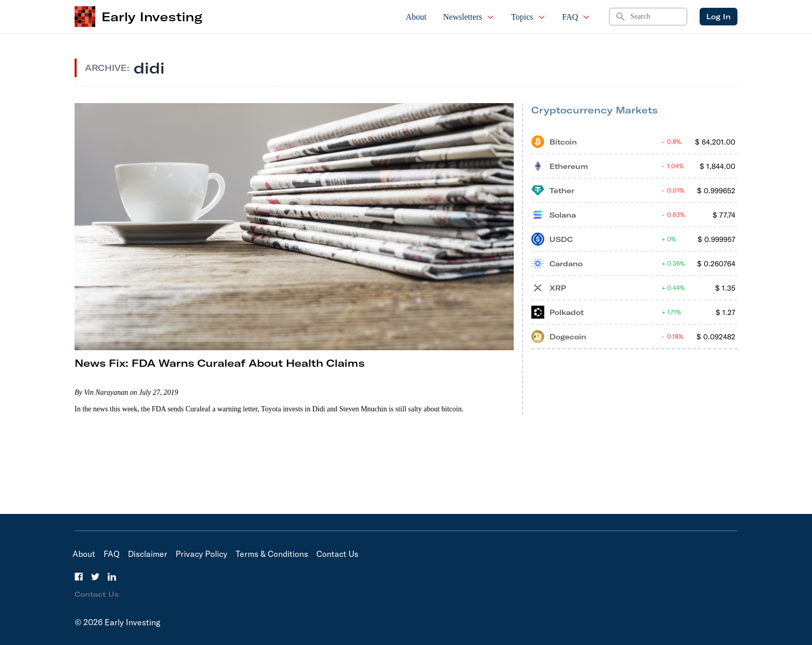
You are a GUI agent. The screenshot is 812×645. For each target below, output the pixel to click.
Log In (719, 17)
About (416, 17)
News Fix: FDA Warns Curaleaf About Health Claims (220, 363)
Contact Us (337, 554)
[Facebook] (79, 577)
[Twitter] (95, 577)
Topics (528, 17)
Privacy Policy (201, 554)
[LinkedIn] (112, 577)
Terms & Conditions (272, 554)
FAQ (577, 17)
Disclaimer (148, 554)
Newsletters (469, 17)
